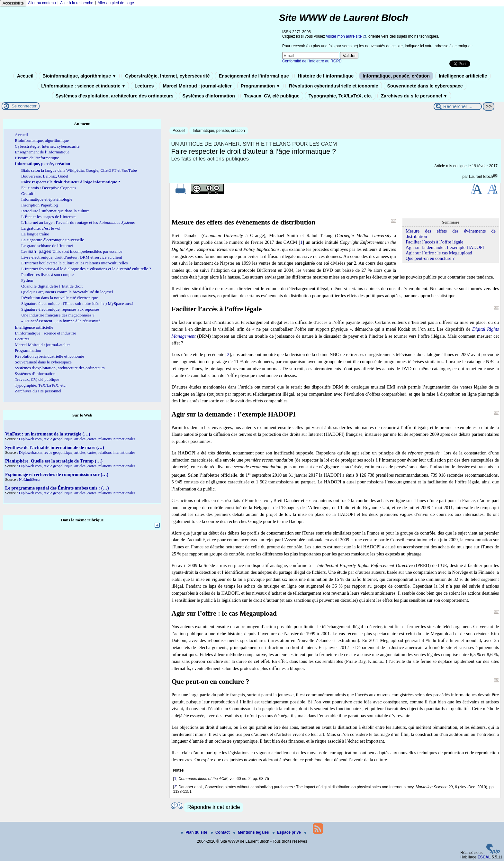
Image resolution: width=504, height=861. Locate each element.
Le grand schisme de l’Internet (47, 246)
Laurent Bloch (481, 177)
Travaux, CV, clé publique (272, 96)
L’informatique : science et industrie (83, 86)
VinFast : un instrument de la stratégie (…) (48, 435)
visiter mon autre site (344, 36)
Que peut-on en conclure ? (430, 258)
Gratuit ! (28, 193)
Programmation (260, 86)
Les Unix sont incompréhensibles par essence (72, 252)
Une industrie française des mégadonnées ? (58, 316)
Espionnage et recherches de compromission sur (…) (57, 475)
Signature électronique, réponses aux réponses (60, 310)
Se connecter (24, 106)
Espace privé (287, 832)
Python (27, 281)
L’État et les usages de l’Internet (49, 217)
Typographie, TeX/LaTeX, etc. (340, 96)
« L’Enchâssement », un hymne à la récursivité (61, 321)
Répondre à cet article (213, 807)
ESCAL (484, 857)
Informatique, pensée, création (396, 76)
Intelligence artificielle (463, 76)
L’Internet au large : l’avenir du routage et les (78, 222)
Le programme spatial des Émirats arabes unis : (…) (57, 489)
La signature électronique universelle (53, 240)
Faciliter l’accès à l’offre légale (435, 242)
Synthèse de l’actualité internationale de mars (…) (55, 448)
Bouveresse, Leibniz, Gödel (45, 176)
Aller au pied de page (116, 3)
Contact (221, 832)
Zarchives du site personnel (414, 96)
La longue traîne (35, 234)
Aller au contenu (42, 3)
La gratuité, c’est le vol (41, 228)
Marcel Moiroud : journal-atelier (197, 86)
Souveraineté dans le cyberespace (425, 86)
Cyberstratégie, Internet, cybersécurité (167, 76)
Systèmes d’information (209, 96)
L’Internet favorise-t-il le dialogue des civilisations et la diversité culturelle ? (86, 269)
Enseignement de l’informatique (254, 76)
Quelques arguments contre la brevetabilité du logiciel (67, 293)
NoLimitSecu (29, 480)
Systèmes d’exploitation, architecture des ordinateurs (115, 96)
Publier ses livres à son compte (47, 275)
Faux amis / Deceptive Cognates (49, 188)
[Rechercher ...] (458, 106)
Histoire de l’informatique (326, 76)
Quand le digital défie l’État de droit (52, 287)
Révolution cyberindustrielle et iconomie (333, 86)
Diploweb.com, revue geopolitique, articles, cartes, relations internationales (77, 440)
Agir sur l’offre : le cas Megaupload (439, 253)
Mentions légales (252, 832)
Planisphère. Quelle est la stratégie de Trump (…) (54, 462)
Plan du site (195, 832)
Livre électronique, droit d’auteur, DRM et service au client (72, 258)
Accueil (25, 76)
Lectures (144, 86)
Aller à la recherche (77, 3)
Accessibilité (13, 3)
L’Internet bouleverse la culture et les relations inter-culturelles (74, 264)
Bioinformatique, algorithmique (79, 76)
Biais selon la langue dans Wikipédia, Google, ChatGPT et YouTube (79, 170)
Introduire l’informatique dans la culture (55, 211)
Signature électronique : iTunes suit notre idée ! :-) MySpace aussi (77, 304)
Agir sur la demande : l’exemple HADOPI (445, 247)
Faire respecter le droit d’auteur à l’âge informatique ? (71, 182)
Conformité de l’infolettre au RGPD (312, 61)
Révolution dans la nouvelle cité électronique (59, 298)
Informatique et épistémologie (47, 199)
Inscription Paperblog (40, 205)
